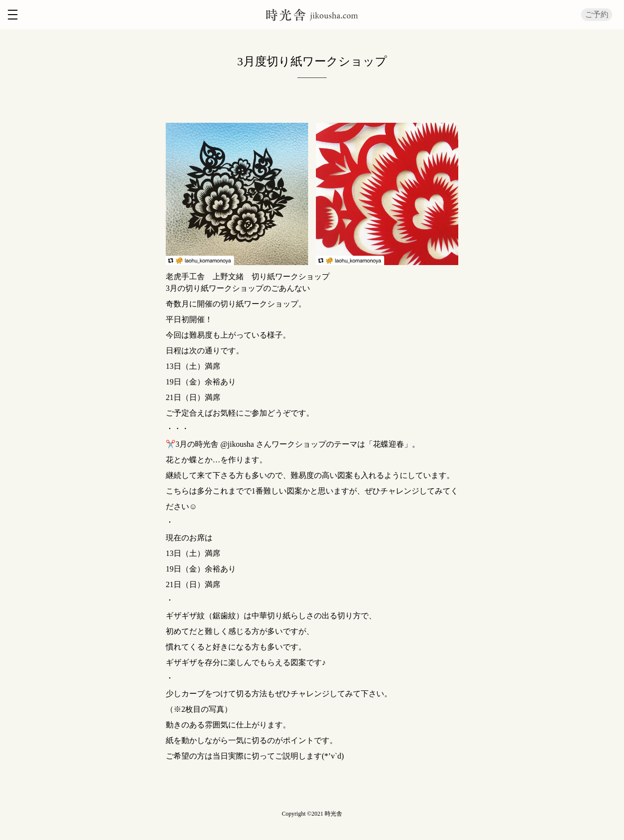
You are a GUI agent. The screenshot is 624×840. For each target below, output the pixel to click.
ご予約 (597, 14)
